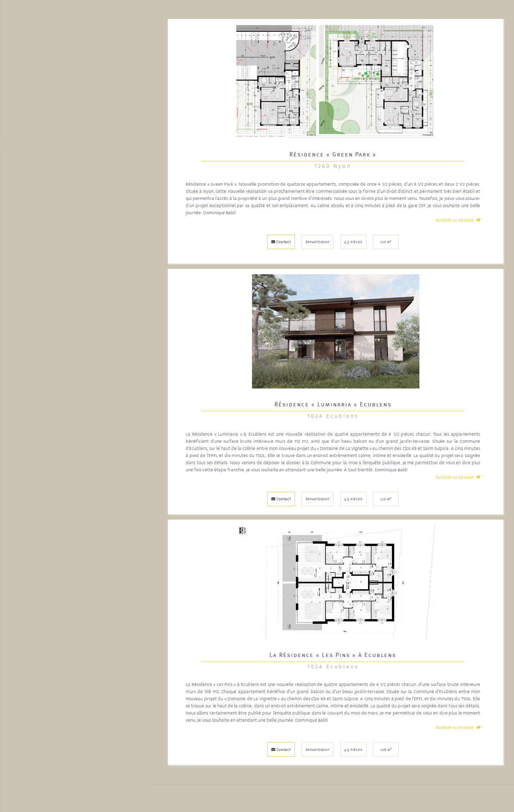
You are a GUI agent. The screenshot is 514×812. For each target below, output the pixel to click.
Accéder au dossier (459, 220)
